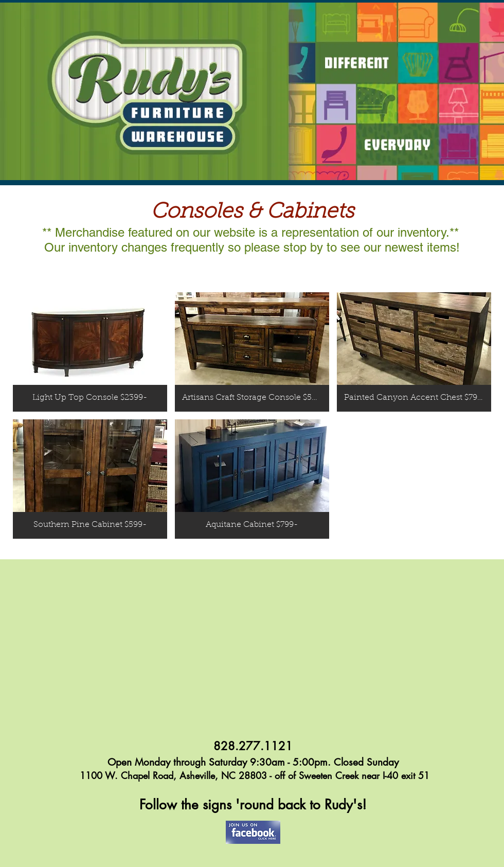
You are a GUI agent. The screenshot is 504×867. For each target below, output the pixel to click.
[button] (90, 352)
